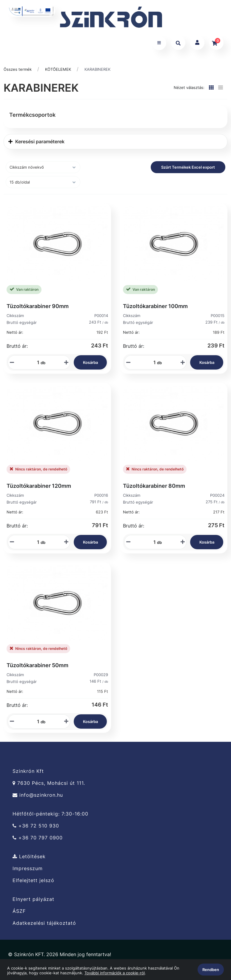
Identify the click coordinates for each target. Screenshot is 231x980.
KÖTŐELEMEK (58, 72)
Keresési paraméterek (36, 144)
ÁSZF (19, 914)
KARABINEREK (97, 72)
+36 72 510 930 (36, 829)
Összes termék (18, 72)
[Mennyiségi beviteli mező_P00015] (153, 365)
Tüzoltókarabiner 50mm (37, 668)
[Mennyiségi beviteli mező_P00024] (153, 544)
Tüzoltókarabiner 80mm (154, 488)
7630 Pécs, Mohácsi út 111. (49, 786)
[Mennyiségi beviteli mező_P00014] (36, 365)
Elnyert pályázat (33, 902)
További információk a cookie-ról (115, 973)
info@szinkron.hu (38, 798)
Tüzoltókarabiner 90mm (38, 309)
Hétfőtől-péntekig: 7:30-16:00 (50, 816)
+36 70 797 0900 (38, 840)
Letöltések (29, 859)
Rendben (211, 970)
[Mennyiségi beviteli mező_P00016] (36, 544)
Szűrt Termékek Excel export (188, 170)
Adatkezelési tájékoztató (44, 926)
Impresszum (28, 871)
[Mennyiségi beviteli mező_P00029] (36, 724)
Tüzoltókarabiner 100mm (155, 309)
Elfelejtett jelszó (33, 883)
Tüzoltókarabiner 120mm (39, 488)
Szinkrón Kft (28, 774)
